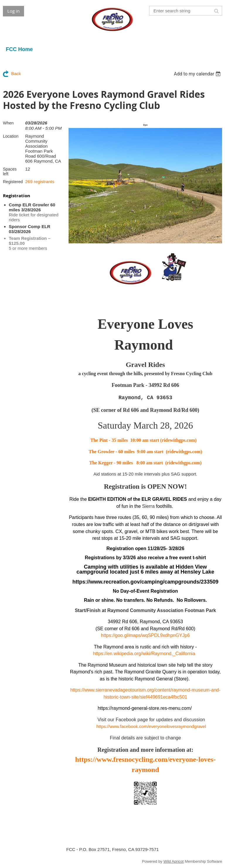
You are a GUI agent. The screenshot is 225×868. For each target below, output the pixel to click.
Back (16, 74)
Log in (13, 11)
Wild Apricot (174, 861)
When (8, 123)
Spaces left (10, 171)
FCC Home (19, 49)
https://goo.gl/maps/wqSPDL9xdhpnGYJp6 (145, 635)
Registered (13, 182)
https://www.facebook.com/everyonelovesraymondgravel (150, 726)
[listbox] (198, 74)
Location (11, 136)
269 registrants (40, 182)
